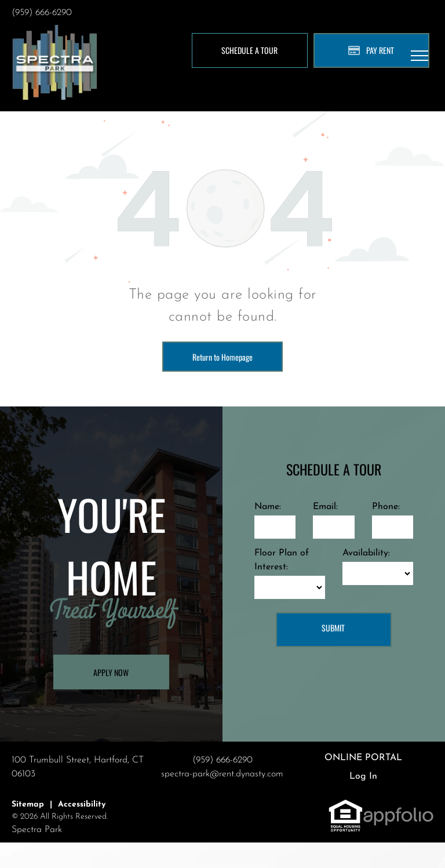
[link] (346, 805)
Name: (268, 507)
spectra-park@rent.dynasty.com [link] (222, 774)
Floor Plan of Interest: (282, 560)
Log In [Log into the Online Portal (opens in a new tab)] (363, 776)
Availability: (366, 553)
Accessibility (82, 805)
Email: (325, 507)
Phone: (386, 507)
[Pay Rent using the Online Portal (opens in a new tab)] (371, 50)
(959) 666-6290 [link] (42, 13)
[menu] (420, 56)
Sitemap (28, 805)
